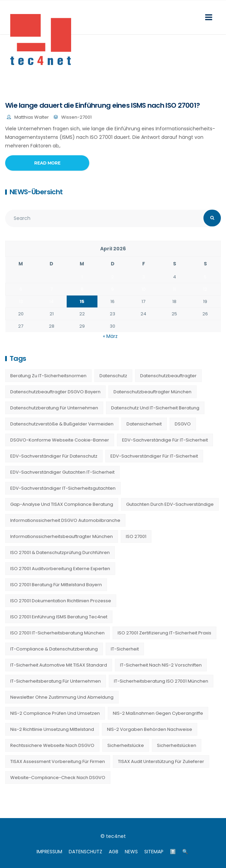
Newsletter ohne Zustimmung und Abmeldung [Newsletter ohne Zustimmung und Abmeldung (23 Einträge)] (62, 697)
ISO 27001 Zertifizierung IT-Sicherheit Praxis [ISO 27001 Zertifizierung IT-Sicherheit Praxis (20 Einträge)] (164, 633)
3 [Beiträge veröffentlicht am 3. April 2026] (144, 277)
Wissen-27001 (76, 117)
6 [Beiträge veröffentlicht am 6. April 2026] (21, 289)
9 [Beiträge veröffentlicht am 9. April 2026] (112, 289)
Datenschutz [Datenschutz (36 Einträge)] (113, 376)
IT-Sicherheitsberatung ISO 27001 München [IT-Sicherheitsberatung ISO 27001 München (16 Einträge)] (161, 681)
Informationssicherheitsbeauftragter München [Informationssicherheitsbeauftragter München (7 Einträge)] (62, 536)
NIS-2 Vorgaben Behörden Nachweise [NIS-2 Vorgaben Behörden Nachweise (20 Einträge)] (150, 729)
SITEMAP (154, 852)
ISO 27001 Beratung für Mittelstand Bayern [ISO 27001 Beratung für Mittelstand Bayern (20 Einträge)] (56, 585)
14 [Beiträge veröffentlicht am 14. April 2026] (51, 301)
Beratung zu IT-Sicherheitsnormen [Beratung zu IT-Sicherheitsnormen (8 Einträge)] (48, 376)
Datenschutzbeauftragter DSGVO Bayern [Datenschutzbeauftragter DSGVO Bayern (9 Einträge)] (55, 392)
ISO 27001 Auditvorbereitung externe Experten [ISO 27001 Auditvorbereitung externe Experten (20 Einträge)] (60, 569)
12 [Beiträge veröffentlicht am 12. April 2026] (205, 289)
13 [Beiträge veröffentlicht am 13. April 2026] (21, 301)
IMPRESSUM (49, 852)
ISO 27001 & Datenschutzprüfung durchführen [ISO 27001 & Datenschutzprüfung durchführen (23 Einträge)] (60, 553)
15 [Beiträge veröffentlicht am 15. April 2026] (82, 301)
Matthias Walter (32, 117)
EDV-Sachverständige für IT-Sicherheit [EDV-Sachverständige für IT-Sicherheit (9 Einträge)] (165, 440)
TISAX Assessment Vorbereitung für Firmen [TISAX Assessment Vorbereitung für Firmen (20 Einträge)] (58, 761)
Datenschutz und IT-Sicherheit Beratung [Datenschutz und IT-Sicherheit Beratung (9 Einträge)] (155, 408)
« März (110, 336)
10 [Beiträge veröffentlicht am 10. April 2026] (144, 289)
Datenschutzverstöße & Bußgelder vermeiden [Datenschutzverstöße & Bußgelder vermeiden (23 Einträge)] (62, 424)
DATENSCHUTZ (85, 852)
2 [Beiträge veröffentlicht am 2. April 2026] (112, 277)
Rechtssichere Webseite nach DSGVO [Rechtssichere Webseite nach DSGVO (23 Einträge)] (52, 745)
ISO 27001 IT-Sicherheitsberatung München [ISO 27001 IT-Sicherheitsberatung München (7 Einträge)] (57, 633)
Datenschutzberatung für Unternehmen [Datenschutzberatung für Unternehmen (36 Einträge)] (54, 408)
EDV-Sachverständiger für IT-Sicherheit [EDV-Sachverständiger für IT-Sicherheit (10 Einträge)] (154, 456)
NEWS (131, 852)
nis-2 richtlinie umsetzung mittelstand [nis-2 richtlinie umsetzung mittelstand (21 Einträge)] (52, 729)
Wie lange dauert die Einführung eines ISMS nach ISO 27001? (102, 105)
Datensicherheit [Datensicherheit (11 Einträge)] (144, 424)
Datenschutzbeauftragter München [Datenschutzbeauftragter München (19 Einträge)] (152, 392)
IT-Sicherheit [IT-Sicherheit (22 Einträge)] (125, 649)
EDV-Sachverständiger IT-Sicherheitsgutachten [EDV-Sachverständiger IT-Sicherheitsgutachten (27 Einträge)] (63, 488)
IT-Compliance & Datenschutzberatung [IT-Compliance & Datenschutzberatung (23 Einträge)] (54, 649)
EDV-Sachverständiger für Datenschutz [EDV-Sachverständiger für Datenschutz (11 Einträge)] (54, 456)
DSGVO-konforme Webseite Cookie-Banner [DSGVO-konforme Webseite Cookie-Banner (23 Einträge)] (60, 440)
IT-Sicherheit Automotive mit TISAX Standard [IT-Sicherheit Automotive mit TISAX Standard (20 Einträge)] (59, 665)
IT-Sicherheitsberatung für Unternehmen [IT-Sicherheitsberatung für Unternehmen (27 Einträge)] (56, 681)
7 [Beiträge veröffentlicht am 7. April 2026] (51, 289)
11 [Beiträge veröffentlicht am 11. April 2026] (174, 289)
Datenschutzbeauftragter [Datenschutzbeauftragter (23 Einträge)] (168, 376)
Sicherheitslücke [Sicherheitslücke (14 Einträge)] (126, 745)
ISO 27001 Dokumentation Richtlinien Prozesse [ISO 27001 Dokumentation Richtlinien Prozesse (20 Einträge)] (61, 601)
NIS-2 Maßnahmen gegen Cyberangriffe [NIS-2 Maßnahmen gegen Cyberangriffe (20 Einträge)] (158, 713)
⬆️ (173, 852)
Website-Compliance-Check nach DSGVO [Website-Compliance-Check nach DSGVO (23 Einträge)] (58, 778)
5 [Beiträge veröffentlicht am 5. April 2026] (205, 277)
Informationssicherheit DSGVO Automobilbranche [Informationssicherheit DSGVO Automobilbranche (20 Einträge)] (65, 520)
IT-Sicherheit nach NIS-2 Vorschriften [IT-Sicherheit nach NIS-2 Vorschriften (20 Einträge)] (161, 665)
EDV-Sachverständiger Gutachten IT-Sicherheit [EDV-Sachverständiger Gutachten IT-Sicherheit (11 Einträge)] (62, 472)
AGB (114, 852)
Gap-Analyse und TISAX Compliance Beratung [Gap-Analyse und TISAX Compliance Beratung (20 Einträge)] (62, 504)
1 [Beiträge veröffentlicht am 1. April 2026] (82, 277)
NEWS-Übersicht (36, 192)
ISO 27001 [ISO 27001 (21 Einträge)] (136, 536)
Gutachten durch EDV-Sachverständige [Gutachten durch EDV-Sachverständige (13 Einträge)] (170, 504)
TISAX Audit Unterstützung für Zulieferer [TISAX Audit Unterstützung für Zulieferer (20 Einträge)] (161, 761)
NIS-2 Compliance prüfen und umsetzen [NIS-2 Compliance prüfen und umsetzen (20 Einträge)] (55, 713)
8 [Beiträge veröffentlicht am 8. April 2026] (82, 289)
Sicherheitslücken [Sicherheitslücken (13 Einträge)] (177, 745)
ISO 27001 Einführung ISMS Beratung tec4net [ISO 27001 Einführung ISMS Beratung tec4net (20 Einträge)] (59, 617)
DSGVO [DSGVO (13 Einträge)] (183, 424)
